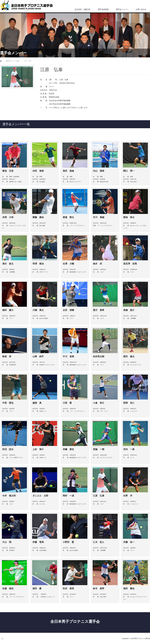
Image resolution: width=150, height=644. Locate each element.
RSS (2, 638)
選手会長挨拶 (103, 9)
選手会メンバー (122, 9)
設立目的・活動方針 (83, 9)
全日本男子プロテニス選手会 (75, 621)
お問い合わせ (141, 9)
